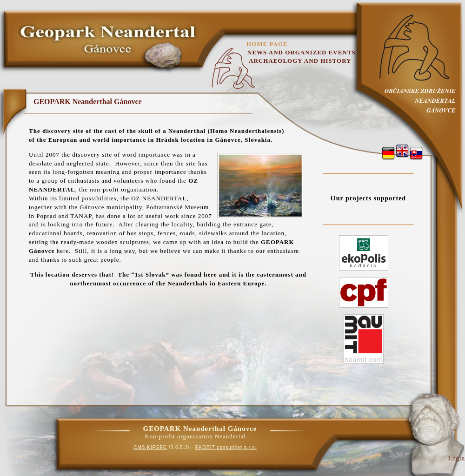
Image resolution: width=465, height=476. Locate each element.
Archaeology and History (300, 61)
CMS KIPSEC (150, 447)
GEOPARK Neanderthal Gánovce (88, 102)
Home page (267, 44)
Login (457, 458)
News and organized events (302, 52)
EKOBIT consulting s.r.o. (226, 447)
